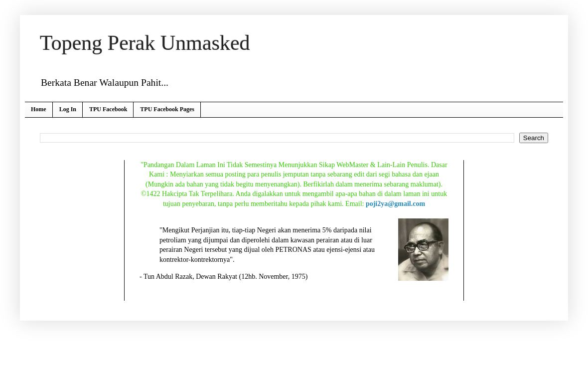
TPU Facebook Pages (167, 109)
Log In (68, 109)
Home (39, 109)
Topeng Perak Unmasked (145, 43)
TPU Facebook (108, 109)
